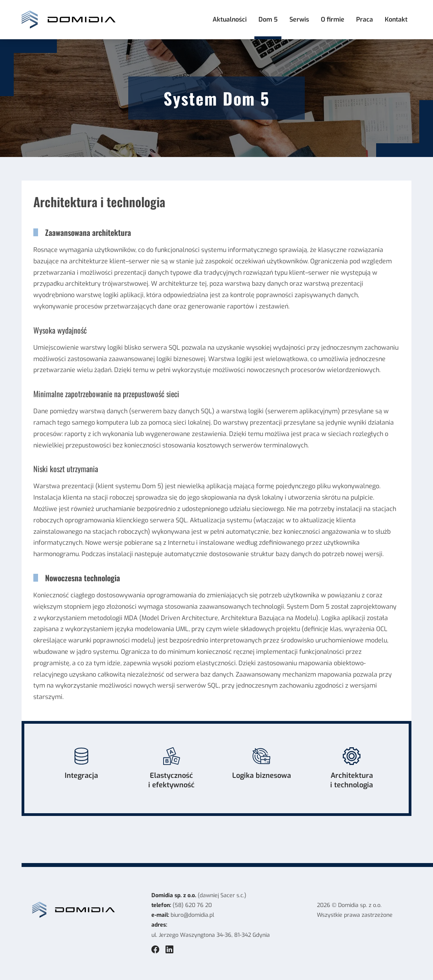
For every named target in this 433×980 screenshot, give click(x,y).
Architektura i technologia (352, 768)
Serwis (299, 19)
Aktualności (230, 19)
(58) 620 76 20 (192, 905)
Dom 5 (268, 19)
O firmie (333, 19)
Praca (365, 19)
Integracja (81, 764)
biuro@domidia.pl (192, 915)
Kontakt (396, 19)
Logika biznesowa (262, 764)
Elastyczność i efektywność (171, 768)
